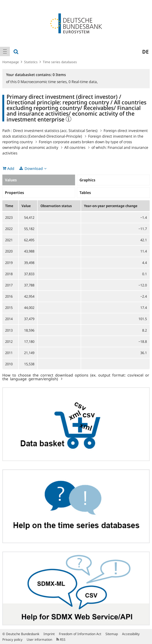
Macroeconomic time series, (43, 82)
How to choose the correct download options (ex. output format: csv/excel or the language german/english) (76, 377)
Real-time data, (83, 82)
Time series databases (60, 62)
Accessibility (131, 634)
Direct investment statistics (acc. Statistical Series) (55, 131)
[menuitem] (5, 51)
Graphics (87, 180)
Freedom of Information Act (80, 634)
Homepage (11, 62)
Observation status (56, 206)
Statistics (31, 62)
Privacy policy (12, 639)
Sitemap (112, 634)
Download (34, 168)
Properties (14, 193)
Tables (85, 193)
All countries (75, 147)
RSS (61, 639)
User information (39, 639)
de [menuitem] (145, 51)
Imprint (49, 634)
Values (11, 180)
